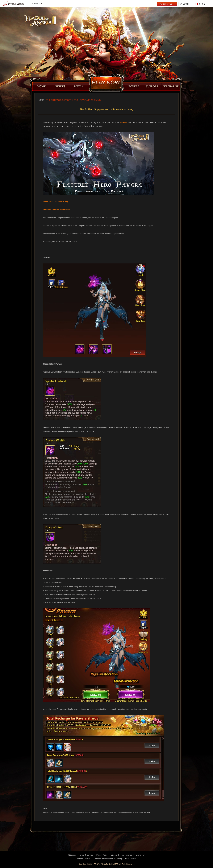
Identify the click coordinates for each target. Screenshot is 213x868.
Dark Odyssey (131, 859)
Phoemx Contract (83, 859)
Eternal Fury (140, 855)
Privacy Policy (102, 855)
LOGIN (186, 4)
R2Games (13, 4)
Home (41, 100)
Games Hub (166, 4)
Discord (114, 855)
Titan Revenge (126, 855)
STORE (202, 4)
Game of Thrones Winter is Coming (108, 859)
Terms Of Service (86, 855)
